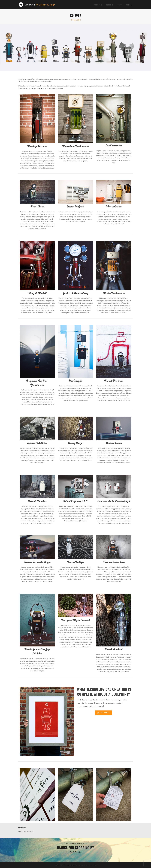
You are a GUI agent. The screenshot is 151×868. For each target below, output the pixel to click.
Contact (129, 5)
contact (39, 88)
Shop (120, 5)
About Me (110, 5)
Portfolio (98, 5)
